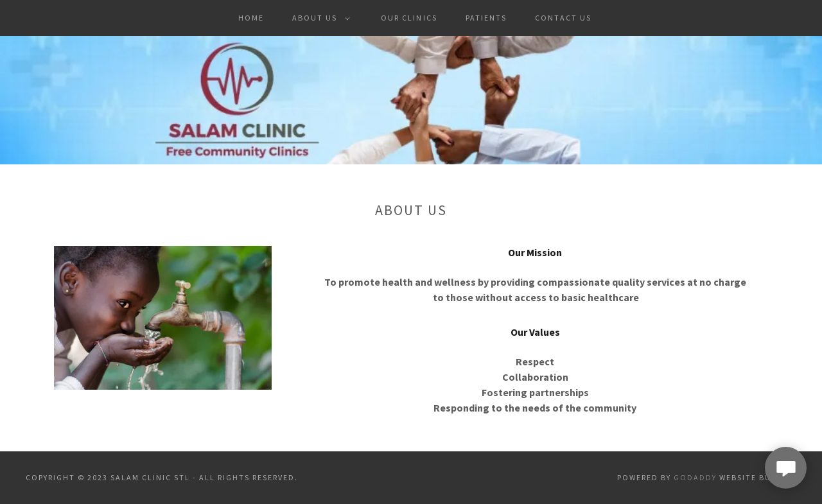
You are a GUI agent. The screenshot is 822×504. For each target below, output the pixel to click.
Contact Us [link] (563, 18)
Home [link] (251, 18)
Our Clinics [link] (409, 18)
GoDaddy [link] (695, 477)
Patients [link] (486, 18)
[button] (319, 18)
